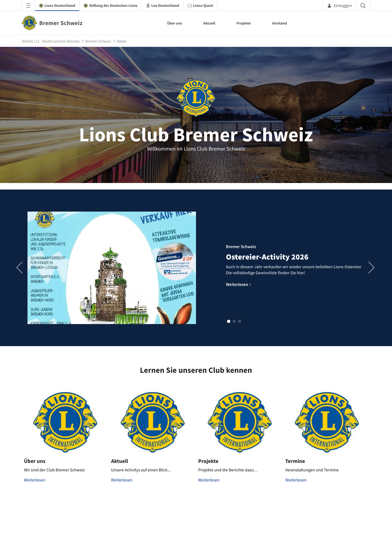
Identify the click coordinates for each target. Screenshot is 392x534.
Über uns (175, 23)
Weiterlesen (35, 480)
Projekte (244, 23)
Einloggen (340, 5)
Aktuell (209, 23)
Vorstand (279, 23)
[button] (229, 321)
